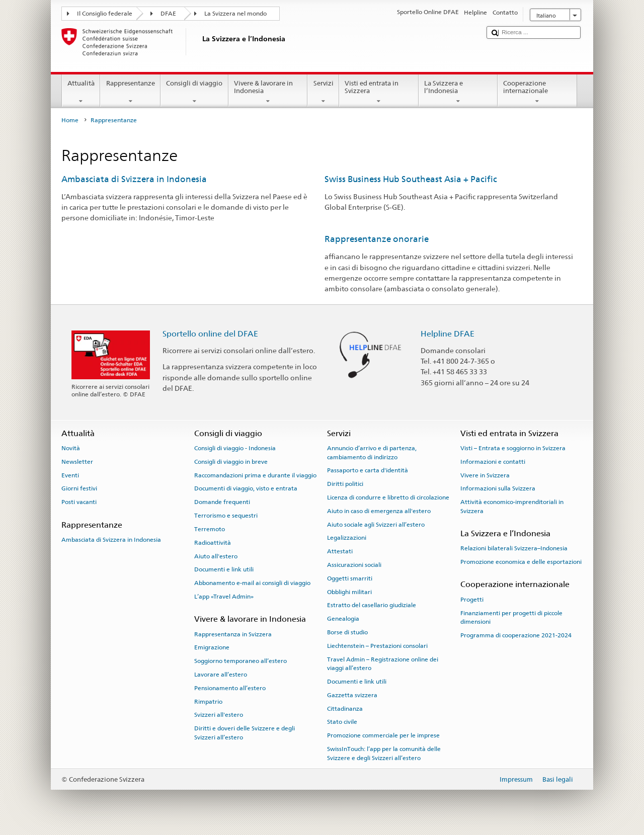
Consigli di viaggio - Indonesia (235, 448)
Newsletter (77, 462)
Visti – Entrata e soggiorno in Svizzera (513, 448)
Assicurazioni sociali (354, 565)
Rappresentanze (130, 92)
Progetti (472, 600)
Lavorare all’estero (221, 675)
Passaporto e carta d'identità (368, 470)
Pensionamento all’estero (230, 688)
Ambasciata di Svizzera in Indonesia (134, 179)
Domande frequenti (222, 502)
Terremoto (210, 529)
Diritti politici (345, 484)
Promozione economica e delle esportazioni (521, 562)
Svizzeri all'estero (219, 715)
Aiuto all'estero (216, 556)
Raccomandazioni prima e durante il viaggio (255, 475)
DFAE (168, 14)
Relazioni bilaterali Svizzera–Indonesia (514, 548)
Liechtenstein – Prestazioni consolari (377, 646)
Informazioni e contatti (493, 462)
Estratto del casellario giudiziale (372, 605)
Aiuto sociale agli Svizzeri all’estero (376, 524)
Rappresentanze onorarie (377, 239)
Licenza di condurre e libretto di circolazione (388, 497)
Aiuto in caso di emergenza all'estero (379, 511)
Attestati (340, 551)
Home (70, 120)
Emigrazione (212, 647)
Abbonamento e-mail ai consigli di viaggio (252, 583)
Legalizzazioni (347, 538)
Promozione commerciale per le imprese (383, 735)
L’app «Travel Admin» (224, 597)
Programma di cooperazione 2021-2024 (516, 635)
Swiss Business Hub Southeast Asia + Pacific (411, 179)
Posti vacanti (79, 502)
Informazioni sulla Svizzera (498, 488)
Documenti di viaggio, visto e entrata (246, 488)
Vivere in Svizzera (485, 475)
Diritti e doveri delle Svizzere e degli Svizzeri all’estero (245, 733)
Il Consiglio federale (105, 14)
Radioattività (213, 543)
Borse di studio (347, 632)
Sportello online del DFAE (210, 334)
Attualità (81, 92)
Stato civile (342, 722)
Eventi (70, 475)
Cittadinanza (345, 708)
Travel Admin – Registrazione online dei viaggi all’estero (383, 664)
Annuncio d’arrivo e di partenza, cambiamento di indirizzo (372, 452)
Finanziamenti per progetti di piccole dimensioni (511, 617)
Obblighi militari (349, 592)
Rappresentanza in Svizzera (233, 634)
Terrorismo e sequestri (226, 516)
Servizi (323, 92)
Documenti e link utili (224, 569)
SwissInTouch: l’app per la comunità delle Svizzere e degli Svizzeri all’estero (384, 753)
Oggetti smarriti (350, 578)
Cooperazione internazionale (537, 92)
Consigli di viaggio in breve (231, 462)
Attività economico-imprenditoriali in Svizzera (512, 506)
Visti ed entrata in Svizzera (379, 92)
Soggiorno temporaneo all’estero (240, 661)
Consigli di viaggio (194, 92)
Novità (71, 448)
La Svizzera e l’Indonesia (458, 92)
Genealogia (343, 619)
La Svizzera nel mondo (235, 14)
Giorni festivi (79, 488)
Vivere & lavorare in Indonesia (268, 92)
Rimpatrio (208, 701)
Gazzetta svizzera (352, 695)
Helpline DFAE (448, 334)
